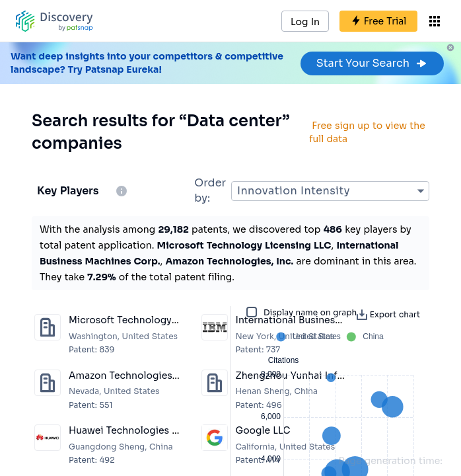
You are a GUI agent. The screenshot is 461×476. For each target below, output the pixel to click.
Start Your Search (372, 63)
